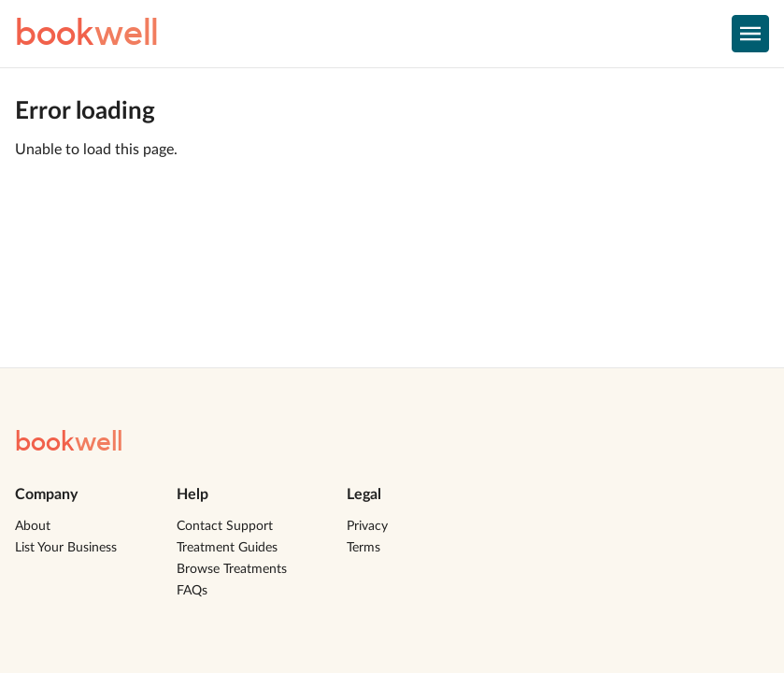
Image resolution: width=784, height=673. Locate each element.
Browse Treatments (232, 569)
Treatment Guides (227, 548)
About (33, 526)
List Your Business (66, 548)
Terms (363, 548)
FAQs (192, 591)
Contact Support (225, 526)
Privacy (367, 526)
